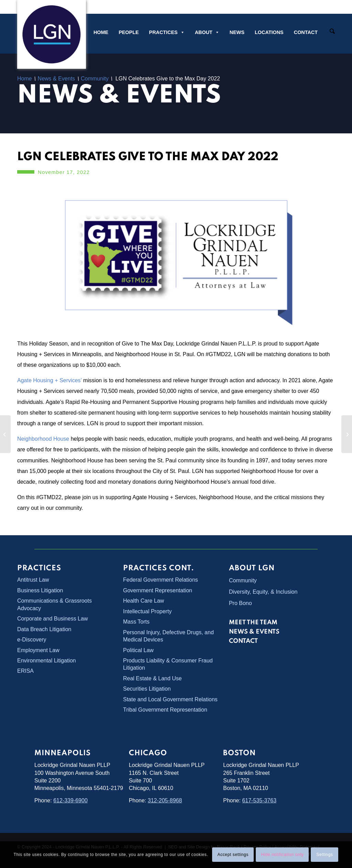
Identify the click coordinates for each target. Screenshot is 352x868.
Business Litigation (40, 590)
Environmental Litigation (47, 661)
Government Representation (158, 590)
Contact (306, 32)
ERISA (25, 671)
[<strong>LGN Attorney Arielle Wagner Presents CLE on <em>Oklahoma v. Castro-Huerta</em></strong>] (5, 434)
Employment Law (38, 650)
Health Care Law (144, 601)
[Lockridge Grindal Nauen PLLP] (52, 34)
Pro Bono (240, 603)
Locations (269, 32)
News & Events (119, 96)
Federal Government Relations (161, 580)
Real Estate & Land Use (152, 678)
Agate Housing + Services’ (49, 380)
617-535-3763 (259, 800)
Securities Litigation (147, 689)
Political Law (138, 650)
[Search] (332, 32)
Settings (324, 855)
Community (243, 580)
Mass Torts (136, 622)
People (129, 32)
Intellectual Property (147, 611)
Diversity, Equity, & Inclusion (263, 592)
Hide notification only (282, 855)
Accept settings (233, 855)
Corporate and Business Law (52, 619)
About (207, 32)
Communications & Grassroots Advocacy (54, 604)
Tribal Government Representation (165, 710)
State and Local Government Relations (170, 699)
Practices (167, 32)
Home (101, 32)
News (237, 32)
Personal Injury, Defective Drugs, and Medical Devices (168, 636)
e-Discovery (32, 640)
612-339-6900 (70, 800)
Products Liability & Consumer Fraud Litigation (168, 664)
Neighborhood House (43, 439)
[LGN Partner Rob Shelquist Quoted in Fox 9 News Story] (347, 434)
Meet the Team (253, 623)
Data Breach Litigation (44, 629)
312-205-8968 (165, 800)
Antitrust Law (33, 580)
